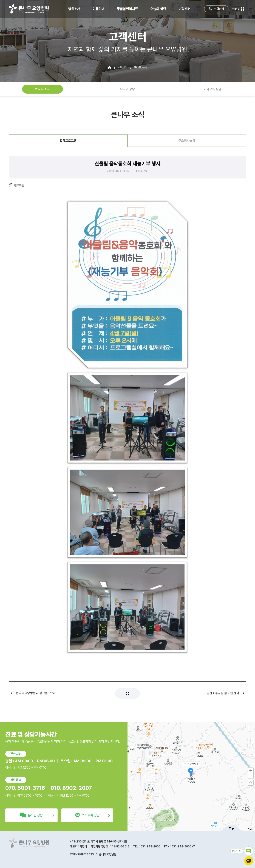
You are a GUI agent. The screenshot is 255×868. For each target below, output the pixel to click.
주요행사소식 (187, 145)
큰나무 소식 (42, 89)
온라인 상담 (127, 89)
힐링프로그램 (68, 145)
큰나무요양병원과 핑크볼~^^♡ (36, 697)
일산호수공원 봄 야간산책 (223, 697)
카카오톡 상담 (212, 89)
